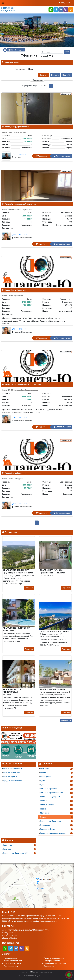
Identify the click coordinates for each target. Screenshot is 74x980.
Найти (67, 52)
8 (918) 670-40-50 (8, 11)
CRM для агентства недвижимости (41, 972)
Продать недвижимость (54, 958)
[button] (49, 69)
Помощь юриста (11, 966)
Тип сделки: (20, 69)
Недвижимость (10, 958)
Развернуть (37, 80)
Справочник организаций (55, 963)
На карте (55, 75)
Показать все (66, 720)
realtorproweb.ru (49, 976)
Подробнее (42, 156)
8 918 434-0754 (19, 154)
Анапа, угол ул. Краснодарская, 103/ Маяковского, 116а (26, 930)
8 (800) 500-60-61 (66, 3)
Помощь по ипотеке (12, 963)
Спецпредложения (52, 961)
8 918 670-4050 (19, 235)
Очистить (44, 75)
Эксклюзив (49, 966)
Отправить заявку (62, 156)
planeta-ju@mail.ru (10, 938)
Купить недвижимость (13, 961)
